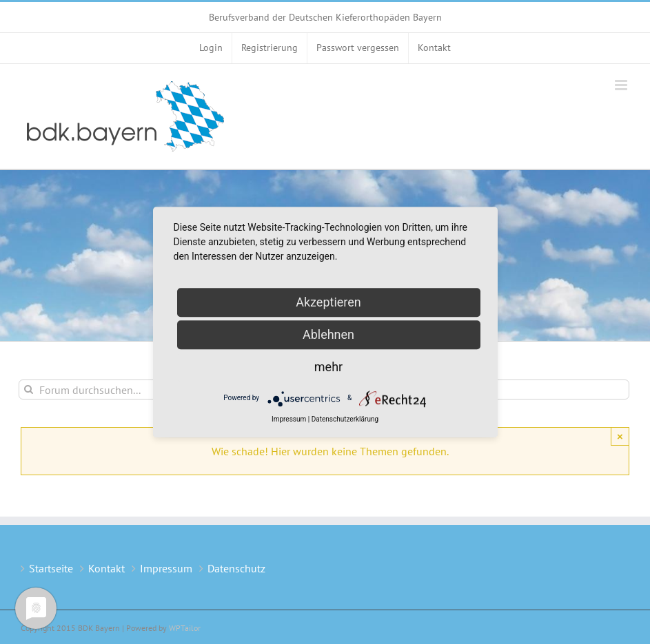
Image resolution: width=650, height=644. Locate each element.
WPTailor (185, 628)
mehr (328, 367)
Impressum (166, 568)
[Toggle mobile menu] (622, 85)
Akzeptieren (328, 302)
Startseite (51, 568)
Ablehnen (328, 334)
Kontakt (106, 568)
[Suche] (29, 389)
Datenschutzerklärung (345, 419)
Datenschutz (236, 568)
